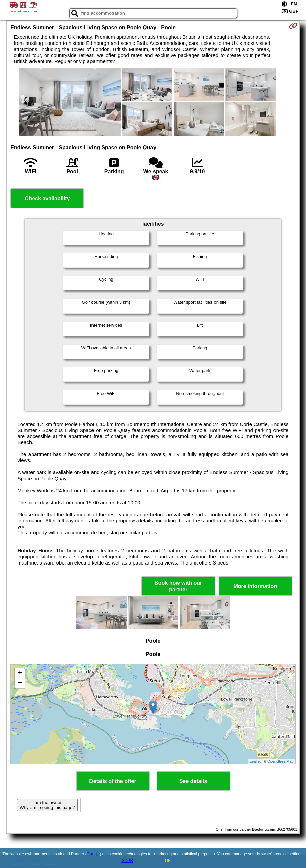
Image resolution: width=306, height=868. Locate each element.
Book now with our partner (178, 586)
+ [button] (20, 673)
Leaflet (255, 761)
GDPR (127, 861)
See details (193, 781)
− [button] (20, 683)
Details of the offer (113, 781)
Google (93, 854)
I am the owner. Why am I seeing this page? (47, 805)
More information (255, 586)
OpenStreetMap (281, 761)
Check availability (47, 199)
